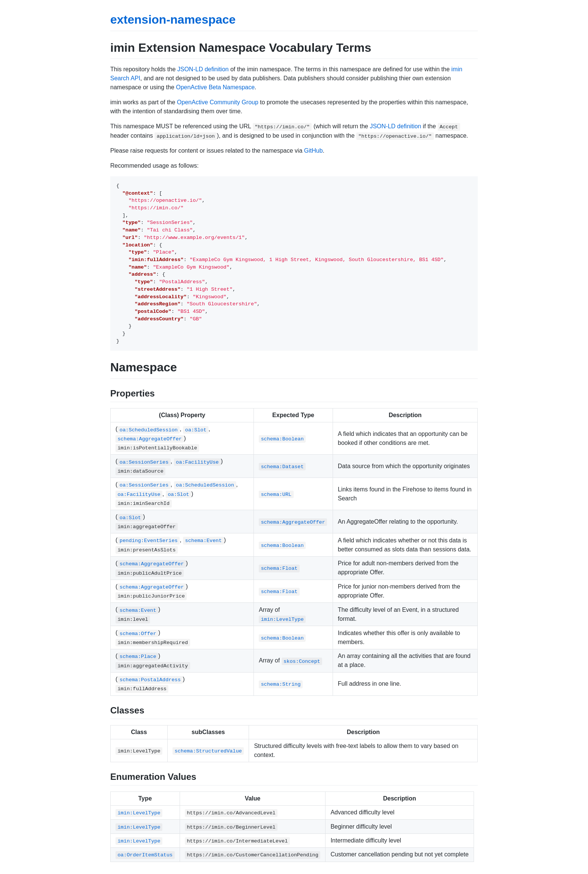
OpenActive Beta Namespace (215, 87)
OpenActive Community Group (218, 102)
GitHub (313, 151)
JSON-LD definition (203, 69)
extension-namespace (173, 20)
